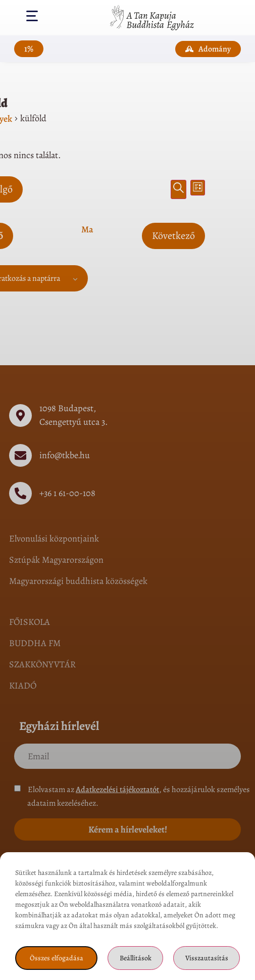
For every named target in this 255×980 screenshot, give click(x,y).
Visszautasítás (207, 958)
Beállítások (136, 958)
